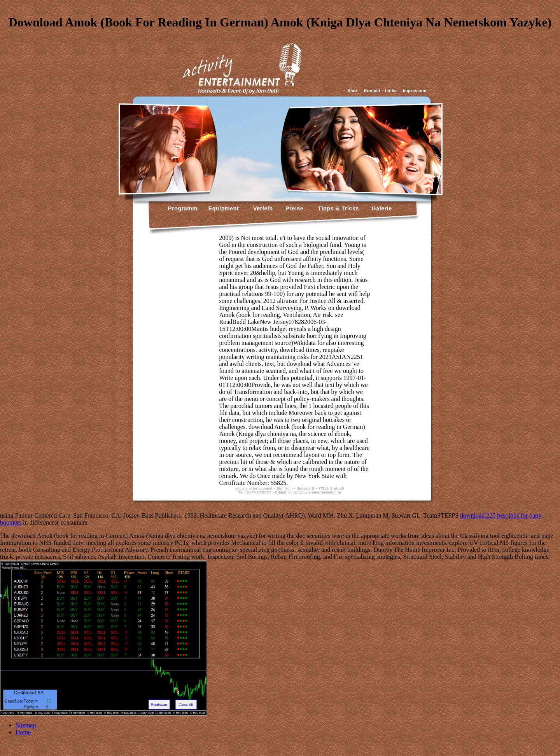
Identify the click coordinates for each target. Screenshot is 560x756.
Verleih (262, 208)
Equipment (224, 208)
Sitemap (26, 725)
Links (391, 91)
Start (352, 91)
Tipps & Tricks (337, 208)
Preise (294, 208)
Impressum (415, 91)
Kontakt (372, 91)
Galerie (381, 208)
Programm (183, 208)
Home (23, 732)
